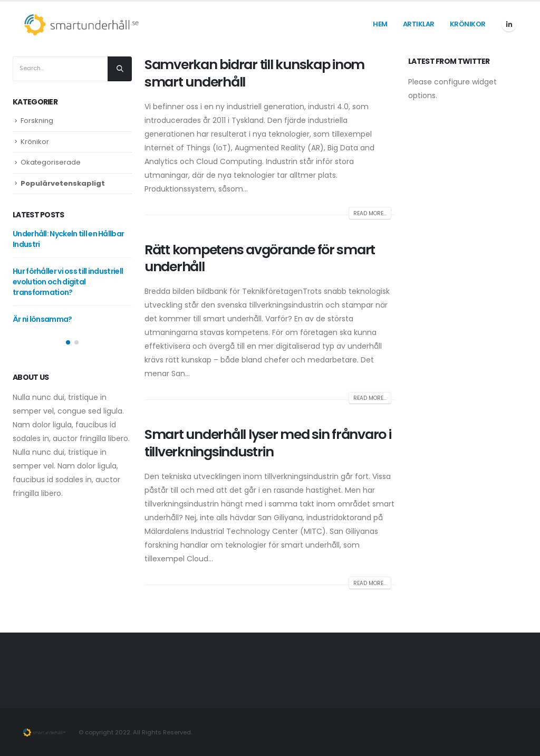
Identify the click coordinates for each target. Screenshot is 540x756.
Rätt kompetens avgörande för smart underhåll (260, 259)
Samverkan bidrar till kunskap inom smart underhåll (254, 73)
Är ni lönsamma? (42, 319)
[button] (68, 342)
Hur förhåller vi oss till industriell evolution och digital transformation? (68, 282)
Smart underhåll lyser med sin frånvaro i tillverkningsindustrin (268, 443)
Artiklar (419, 24)
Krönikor (468, 24)
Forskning (37, 121)
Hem (380, 24)
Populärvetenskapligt (63, 183)
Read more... (370, 213)
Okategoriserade (51, 162)
